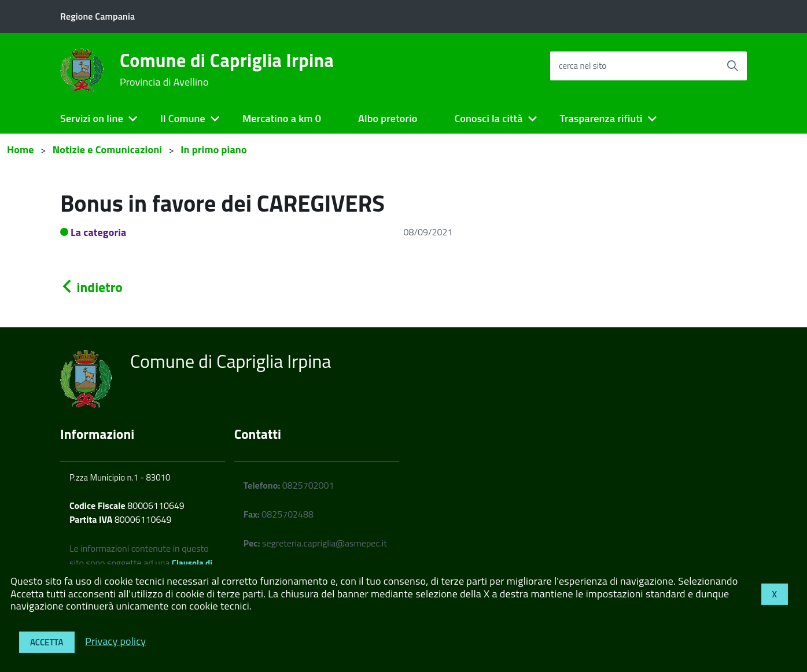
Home (21, 149)
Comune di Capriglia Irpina (227, 69)
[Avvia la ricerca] (732, 66)
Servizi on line (92, 118)
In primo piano (214, 149)
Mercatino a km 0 (282, 118)
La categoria (99, 232)
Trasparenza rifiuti (601, 118)
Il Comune (183, 118)
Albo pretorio (388, 118)
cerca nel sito (583, 66)
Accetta (47, 642)
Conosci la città (488, 118)
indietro (91, 287)
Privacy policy (115, 640)
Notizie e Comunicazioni (107, 149)
